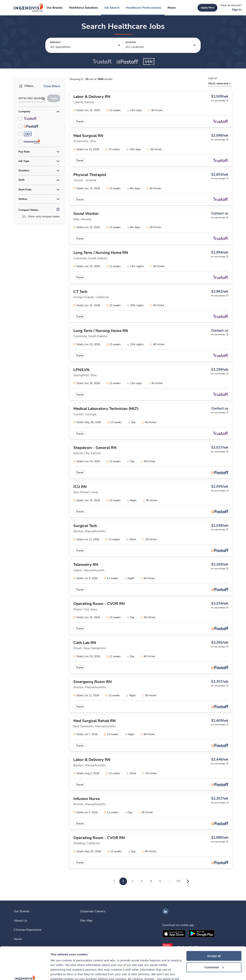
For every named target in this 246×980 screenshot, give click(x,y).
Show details (59, 972)
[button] (85, 45)
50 (179, 881)
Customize (214, 937)
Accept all (214, 925)
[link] (29, 8)
